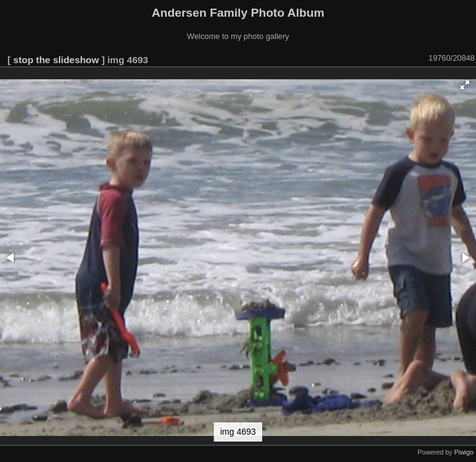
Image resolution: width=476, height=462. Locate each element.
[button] (465, 85)
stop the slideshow (56, 60)
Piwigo (464, 452)
